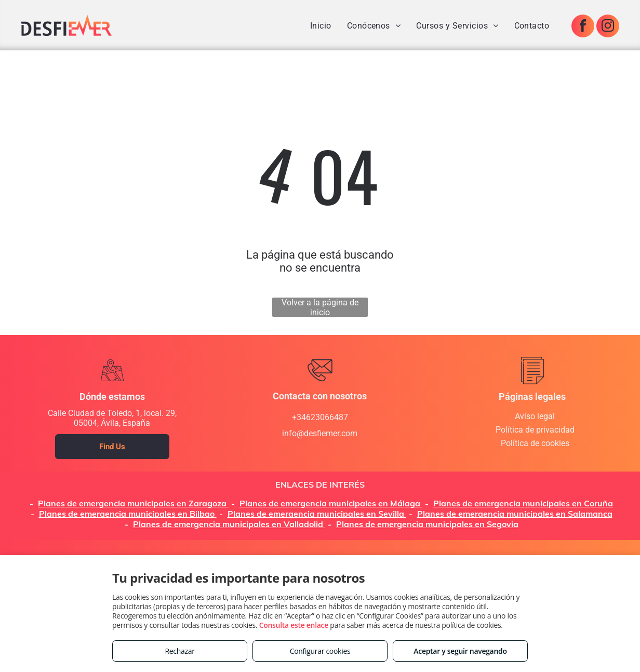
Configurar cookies (320, 651)
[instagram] (608, 27)
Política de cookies (535, 443)
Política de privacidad (535, 430)
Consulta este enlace (294, 625)
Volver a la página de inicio (320, 307)
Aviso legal (535, 416)
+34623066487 (320, 417)
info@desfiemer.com (320, 433)
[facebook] (583, 27)
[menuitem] (321, 26)
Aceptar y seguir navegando (460, 651)
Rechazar (179, 651)
